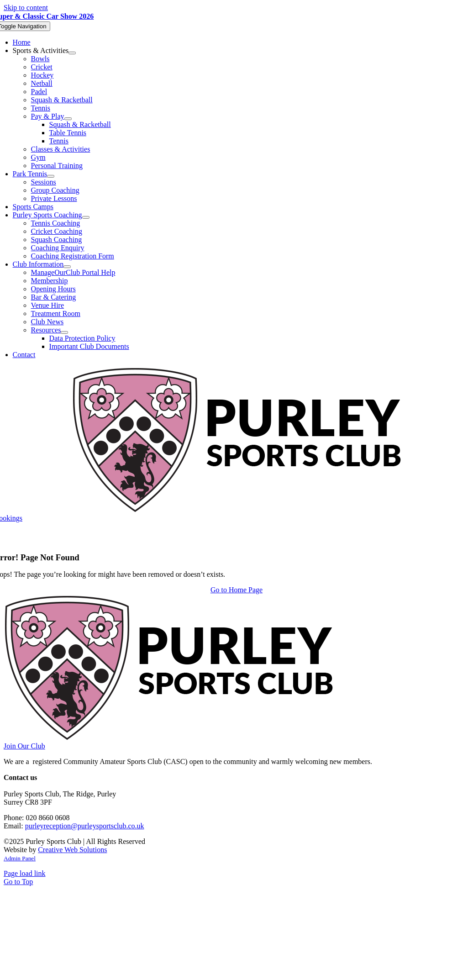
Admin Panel (20, 858)
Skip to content (26, 8)
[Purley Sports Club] (237, 510)
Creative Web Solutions (72, 850)
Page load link (25, 873)
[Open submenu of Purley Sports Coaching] (86, 217)
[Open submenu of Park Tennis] (51, 176)
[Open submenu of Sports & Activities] (72, 53)
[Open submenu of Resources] (64, 332)
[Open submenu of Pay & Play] (68, 119)
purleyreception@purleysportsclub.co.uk (85, 826)
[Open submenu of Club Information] (67, 267)
